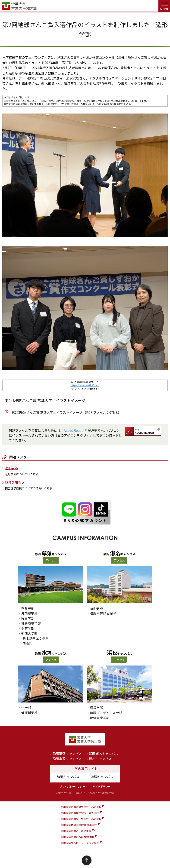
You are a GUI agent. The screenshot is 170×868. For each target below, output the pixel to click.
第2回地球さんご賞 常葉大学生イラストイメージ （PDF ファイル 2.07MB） (66, 412)
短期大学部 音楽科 (103, 613)
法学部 (26, 708)
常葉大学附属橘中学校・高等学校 (80, 813)
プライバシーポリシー (72, 786)
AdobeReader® (75, 430)
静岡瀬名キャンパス (104, 754)
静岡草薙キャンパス (67, 754)
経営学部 (28, 618)
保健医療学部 (100, 718)
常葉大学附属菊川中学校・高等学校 (81, 819)
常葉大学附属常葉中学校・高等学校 (81, 807)
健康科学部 (29, 713)
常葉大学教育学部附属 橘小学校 (79, 825)
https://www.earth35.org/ (85, 385)
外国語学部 (29, 613)
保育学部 (28, 628)
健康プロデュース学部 (106, 713)
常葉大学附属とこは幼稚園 (76, 831)
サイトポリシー (102, 786)
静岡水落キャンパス (67, 759)
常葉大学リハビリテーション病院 (80, 843)
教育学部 (28, 608)
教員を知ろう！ (16, 482)
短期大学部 (29, 633)
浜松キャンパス (100, 759)
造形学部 (11, 468)
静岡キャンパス (68, 777)
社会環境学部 (31, 623)
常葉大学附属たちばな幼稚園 (77, 837)
